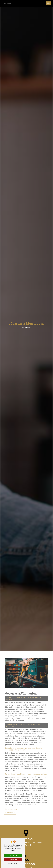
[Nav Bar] (48, 3)
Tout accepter (13, 856)
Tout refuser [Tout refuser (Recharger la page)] (13, 859)
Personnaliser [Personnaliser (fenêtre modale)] (13, 863)
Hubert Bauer (6, 3)
